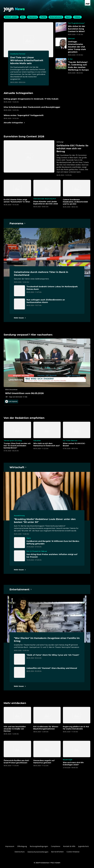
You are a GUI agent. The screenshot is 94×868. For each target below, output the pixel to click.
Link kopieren (11, 401)
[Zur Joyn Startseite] (88, 3)
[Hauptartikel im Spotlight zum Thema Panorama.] (18, 223)
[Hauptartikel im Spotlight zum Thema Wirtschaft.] (18, 467)
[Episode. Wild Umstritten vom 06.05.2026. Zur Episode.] (47, 368)
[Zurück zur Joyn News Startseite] (14, 10)
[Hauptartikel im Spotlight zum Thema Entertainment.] (21, 589)
